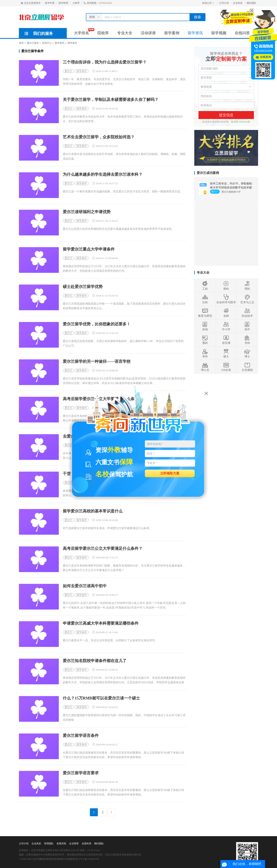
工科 (205, 286)
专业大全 (125, 33)
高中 (247, 326)
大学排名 (84, 32)
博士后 (205, 367)
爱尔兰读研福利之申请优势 (87, 212)
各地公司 (208, 3)
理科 (247, 286)
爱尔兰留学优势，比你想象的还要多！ (97, 324)
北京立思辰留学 (31, 3)
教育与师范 (205, 313)
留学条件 (72, 43)
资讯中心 (47, 43)
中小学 (226, 326)
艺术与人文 (247, 299)
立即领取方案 (170, 473)
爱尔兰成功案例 (208, 173)
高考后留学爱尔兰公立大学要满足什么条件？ (103, 549)
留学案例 (172, 33)
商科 (226, 286)
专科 (247, 340)
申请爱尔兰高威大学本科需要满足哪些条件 (101, 623)
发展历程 (61, 844)
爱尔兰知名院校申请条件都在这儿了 (95, 661)
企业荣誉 (74, 844)
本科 (205, 353)
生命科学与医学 (226, 299)
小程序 (76, 3)
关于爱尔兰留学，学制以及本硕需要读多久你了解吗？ (111, 100)
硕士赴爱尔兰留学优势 (83, 287)
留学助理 (63, 3)
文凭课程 (247, 367)
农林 (226, 313)
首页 (21, 43)
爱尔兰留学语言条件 (81, 736)
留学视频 (219, 33)
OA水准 (226, 367)
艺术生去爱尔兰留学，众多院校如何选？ (99, 137)
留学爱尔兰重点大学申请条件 (89, 249)
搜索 (197, 17)
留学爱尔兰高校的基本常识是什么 (93, 511)
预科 (205, 340)
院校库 (103, 33)
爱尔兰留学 (33, 43)
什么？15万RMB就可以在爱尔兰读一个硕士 (101, 698)
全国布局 (86, 844)
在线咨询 (265, 57)
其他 (205, 326)
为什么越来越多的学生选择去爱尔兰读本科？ (103, 174)
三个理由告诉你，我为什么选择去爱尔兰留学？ (105, 62)
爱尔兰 (68, 71)
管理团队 (49, 844)
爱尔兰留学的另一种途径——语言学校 (97, 361)
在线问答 (242, 33)
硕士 (226, 353)
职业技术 (247, 313)
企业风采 (238, 3)
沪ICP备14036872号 (89, 859)
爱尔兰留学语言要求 (81, 773)
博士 (247, 353)
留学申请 (50, 3)
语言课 (226, 340)
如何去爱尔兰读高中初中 (85, 586)
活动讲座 (148, 33)
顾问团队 (251, 3)
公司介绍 (224, 3)
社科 (205, 299)
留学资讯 (195, 33)
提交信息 (226, 115)
